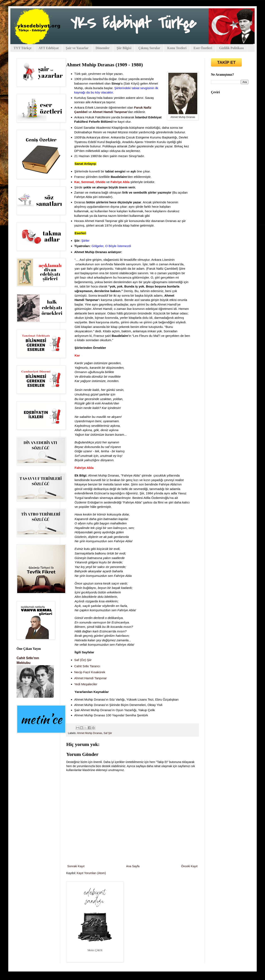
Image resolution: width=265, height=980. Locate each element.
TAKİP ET (226, 62)
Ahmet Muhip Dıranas (89, 733)
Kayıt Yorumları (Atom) (91, 873)
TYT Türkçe (23, 48)
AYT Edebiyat (49, 48)
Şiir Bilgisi (124, 48)
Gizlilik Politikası (232, 48)
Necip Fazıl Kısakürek (90, 672)
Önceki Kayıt (189, 866)
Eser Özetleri (203, 48)
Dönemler (103, 48)
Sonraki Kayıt (76, 866)
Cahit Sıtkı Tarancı (87, 666)
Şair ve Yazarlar (77, 48)
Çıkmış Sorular (149, 48)
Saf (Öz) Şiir (83, 660)
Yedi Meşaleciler (86, 684)
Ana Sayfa (133, 866)
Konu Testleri (177, 48)
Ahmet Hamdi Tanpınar (91, 678)
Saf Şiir (108, 733)
